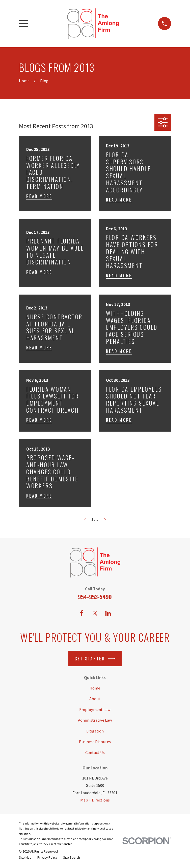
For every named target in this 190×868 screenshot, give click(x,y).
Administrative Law (95, 720)
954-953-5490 (95, 597)
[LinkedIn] (108, 613)
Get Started (95, 659)
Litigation (95, 731)
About (95, 699)
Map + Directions (95, 800)
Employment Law (95, 710)
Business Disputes (95, 742)
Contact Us (95, 753)
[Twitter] (95, 613)
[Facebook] (82, 613)
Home (95, 688)
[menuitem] (25, 857)
